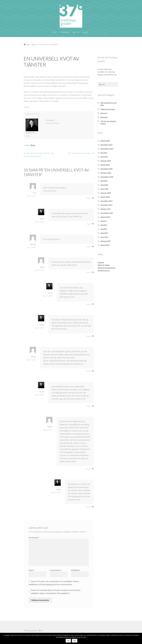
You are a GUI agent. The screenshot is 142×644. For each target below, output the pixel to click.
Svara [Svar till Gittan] (89, 371)
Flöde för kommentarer (107, 268)
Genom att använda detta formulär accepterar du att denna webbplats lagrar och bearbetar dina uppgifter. (56, 592)
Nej (75, 641)
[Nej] (140, 638)
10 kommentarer (52, 123)
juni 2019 (104, 153)
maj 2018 (104, 181)
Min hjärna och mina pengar (79, 153)
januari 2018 (105, 197)
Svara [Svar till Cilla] (89, 198)
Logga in (101, 262)
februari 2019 (106, 161)
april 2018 (104, 185)
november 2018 (106, 169)
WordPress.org (104, 270)
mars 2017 (104, 237)
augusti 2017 (105, 217)
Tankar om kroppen (108, 109)
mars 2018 (104, 189)
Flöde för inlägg (104, 265)
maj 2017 (104, 229)
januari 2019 (105, 165)
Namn (32, 570)
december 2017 (106, 201)
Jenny (28, 136)
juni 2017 (104, 225)
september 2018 (107, 177)
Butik (85, 32)
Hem (54, 32)
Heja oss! (104, 113)
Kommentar (34, 537)
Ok (68, 641)
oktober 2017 (106, 209)
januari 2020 (105, 141)
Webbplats (76, 570)
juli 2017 (104, 221)
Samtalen (104, 117)
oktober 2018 (106, 173)
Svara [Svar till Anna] (89, 272)
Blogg (34, 44)
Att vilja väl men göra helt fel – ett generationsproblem (39, 154)
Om (74, 32)
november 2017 (106, 205)
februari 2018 (106, 193)
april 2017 (104, 233)
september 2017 (107, 213)
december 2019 (106, 145)
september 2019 (107, 149)
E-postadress (56, 570)
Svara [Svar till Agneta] (89, 247)
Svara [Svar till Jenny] (89, 224)
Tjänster (64, 32)
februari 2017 (106, 241)
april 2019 (104, 157)
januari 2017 (105, 245)
